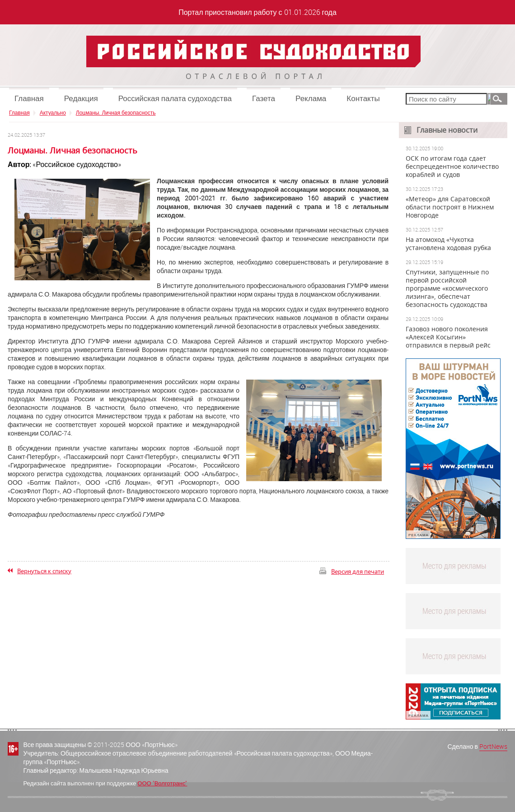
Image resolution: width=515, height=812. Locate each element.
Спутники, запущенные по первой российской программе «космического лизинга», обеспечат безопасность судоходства (447, 288)
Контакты (363, 98)
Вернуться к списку (44, 571)
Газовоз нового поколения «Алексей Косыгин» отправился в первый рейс (448, 337)
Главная (29, 98)
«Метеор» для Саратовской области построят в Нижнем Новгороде (450, 207)
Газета (264, 98)
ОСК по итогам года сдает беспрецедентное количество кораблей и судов (452, 167)
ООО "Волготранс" (162, 783)
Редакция (81, 98)
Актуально (53, 112)
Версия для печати (358, 571)
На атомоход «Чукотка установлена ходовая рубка (448, 244)
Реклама (311, 98)
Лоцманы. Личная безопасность (116, 112)
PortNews (493, 746)
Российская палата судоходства (175, 98)
